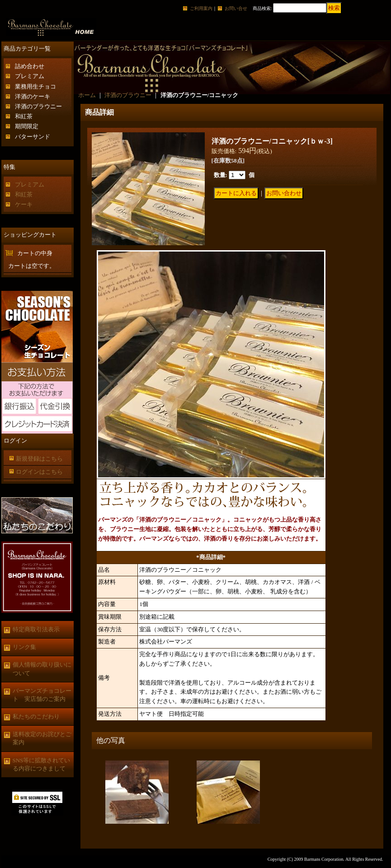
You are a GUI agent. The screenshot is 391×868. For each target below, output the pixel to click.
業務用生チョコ (35, 86)
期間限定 (27, 126)
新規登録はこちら (39, 459)
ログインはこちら (39, 472)
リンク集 (24, 647)
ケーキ (24, 204)
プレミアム (30, 76)
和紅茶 (24, 116)
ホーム (87, 95)
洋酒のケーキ (33, 96)
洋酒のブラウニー (38, 106)
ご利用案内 (201, 8)
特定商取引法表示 (36, 629)
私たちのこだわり (36, 716)
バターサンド (33, 137)
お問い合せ (236, 8)
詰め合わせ (30, 66)
